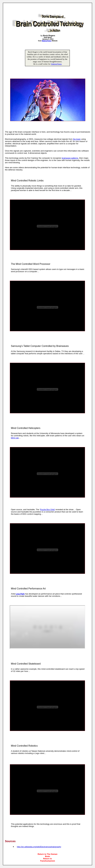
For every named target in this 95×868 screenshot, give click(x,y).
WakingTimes (56, 64)
